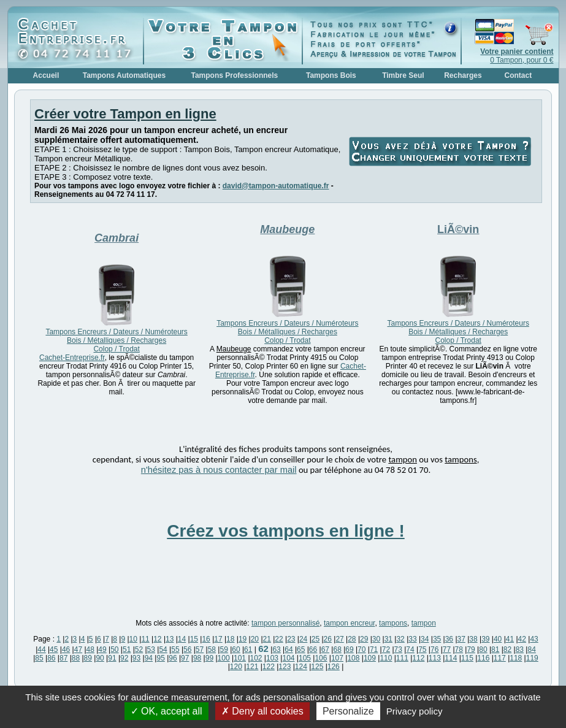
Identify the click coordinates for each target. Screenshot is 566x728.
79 (471, 649)
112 (418, 658)
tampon (424, 623)
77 (447, 649)
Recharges (463, 75)
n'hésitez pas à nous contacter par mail (219, 470)
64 (289, 649)
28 (352, 639)
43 (534, 639)
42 (522, 639)
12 (157, 639)
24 (303, 639)
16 (206, 639)
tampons (393, 623)
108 (353, 658)
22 (279, 639)
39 (485, 639)
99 (209, 658)
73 (398, 649)
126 (334, 667)
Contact (518, 75)
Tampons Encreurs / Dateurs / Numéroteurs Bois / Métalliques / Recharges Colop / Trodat (116, 340)
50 (114, 649)
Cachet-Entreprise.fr (72, 358)
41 (510, 639)
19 (243, 639)
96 (173, 658)
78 (459, 649)
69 (349, 649)
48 (90, 649)
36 (449, 639)
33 (412, 639)
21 (267, 639)
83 (520, 649)
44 (41, 649)
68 (337, 649)
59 (224, 649)
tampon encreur (349, 623)
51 (127, 649)
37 (461, 639)
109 (370, 658)
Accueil (46, 75)
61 (248, 649)
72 (386, 649)
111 (402, 658)
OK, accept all (166, 711)
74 (410, 649)
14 (182, 639)
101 (240, 658)
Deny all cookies (262, 711)
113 (435, 658)
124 (301, 667)
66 (313, 649)
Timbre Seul (403, 75)
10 (133, 639)
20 (255, 639)
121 (252, 667)
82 (507, 649)
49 (102, 649)
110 (386, 658)
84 (531, 649)
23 (291, 639)
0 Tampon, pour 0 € (517, 56)
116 (483, 658)
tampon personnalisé (285, 623)
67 (325, 649)
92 (124, 658)
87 (63, 658)
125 (317, 667)
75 (422, 649)
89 (88, 658)
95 (160, 658)
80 (483, 649)
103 (272, 658)
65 (301, 649)
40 (498, 639)
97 (185, 658)
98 (197, 658)
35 (437, 639)
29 (364, 639)
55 (175, 649)
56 (187, 649)
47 (78, 649)
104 (288, 658)
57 (200, 649)
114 (451, 658)
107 (337, 658)
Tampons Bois (331, 75)
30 (376, 639)
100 (224, 658)
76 (434, 649)
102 (256, 658)
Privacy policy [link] (415, 711)
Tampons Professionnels (234, 75)
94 (149, 658)
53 (151, 649)
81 (495, 649)
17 (218, 639)
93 (136, 658)
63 (276, 649)
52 (139, 649)
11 (145, 639)
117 (500, 658)
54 (163, 649)
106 (321, 658)
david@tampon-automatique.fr (276, 186)
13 (170, 639)
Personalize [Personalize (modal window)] (348, 711)
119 (532, 658)
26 (328, 639)
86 (51, 658)
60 (236, 649)
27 (339, 639)
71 (374, 649)
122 (269, 667)
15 (194, 639)
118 (516, 658)
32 (400, 639)
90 (100, 658)
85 (39, 658)
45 (54, 649)
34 (425, 639)
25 (316, 639)
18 (230, 639)
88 (76, 658)
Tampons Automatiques (124, 75)
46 (66, 649)
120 (236, 667)
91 (112, 658)
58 (212, 649)
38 (473, 639)
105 (305, 658)
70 (361, 649)
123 (285, 667)
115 (467, 658)
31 (388, 639)
